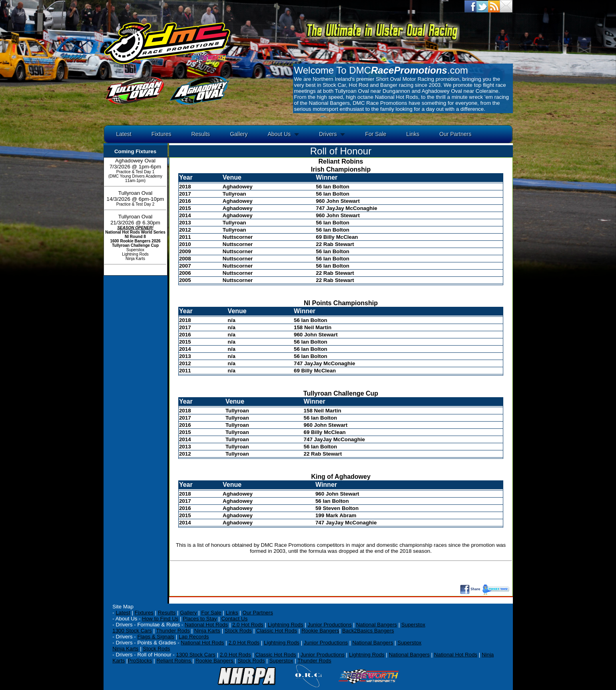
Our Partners (455, 134)
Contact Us (234, 619)
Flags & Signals (156, 637)
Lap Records (194, 637)
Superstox (413, 625)
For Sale (376, 134)
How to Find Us (160, 619)
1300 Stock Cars (132, 631)
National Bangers (377, 625)
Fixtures (161, 134)
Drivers (328, 134)
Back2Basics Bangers (368, 631)
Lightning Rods (286, 625)
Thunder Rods (173, 631)
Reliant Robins (174, 661)
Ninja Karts (207, 631)
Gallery (239, 134)
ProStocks (140, 661)
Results (200, 134)
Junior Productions (329, 625)
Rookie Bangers (320, 631)
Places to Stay (200, 619)
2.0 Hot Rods (244, 643)
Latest (124, 134)
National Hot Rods (206, 625)
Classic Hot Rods (277, 631)
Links (413, 134)
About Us (279, 134)
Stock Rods (238, 631)
